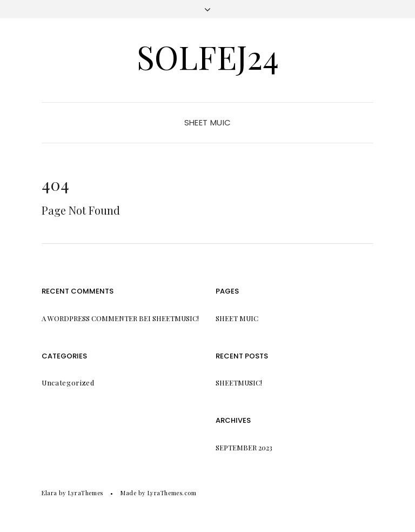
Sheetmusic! (176, 318)
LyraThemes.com (172, 493)
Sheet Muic (208, 122)
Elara (49, 493)
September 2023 (244, 447)
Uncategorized (68, 383)
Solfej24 (208, 56)
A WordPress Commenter (89, 318)
